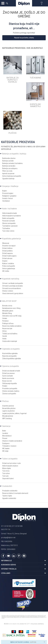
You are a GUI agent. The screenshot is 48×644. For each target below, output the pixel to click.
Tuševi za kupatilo (10, 459)
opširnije (33, 642)
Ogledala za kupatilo (11, 349)
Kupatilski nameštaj (11, 279)
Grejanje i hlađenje (10, 186)
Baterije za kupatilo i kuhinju (14, 154)
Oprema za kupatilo (11, 366)
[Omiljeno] (42, 3)
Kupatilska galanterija (11, 239)
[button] (7, 3)
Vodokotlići (7, 486)
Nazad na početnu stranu (24, 38)
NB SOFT (27, 624)
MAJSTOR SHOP (9, 301)
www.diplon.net (14, 624)
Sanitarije (6, 426)
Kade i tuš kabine (9, 209)
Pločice (5, 401)
